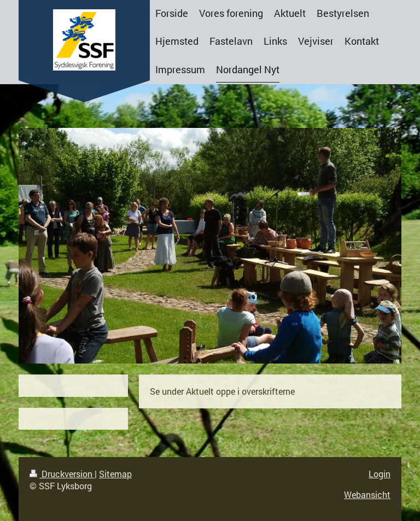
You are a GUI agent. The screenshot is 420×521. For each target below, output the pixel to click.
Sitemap (115, 474)
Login (380, 474)
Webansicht (367, 494)
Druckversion (62, 474)
